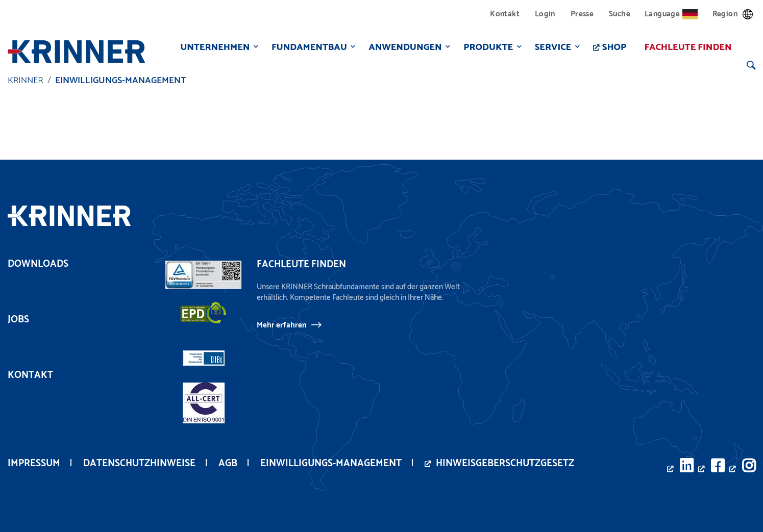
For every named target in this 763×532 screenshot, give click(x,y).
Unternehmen (213, 47)
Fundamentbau (307, 47)
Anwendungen (403, 47)
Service (551, 47)
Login (545, 14)
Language (671, 14)
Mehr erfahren (281, 325)
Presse (582, 14)
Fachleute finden (686, 47)
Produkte (487, 47)
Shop (612, 47)
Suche (620, 14)
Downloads (38, 264)
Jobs (18, 320)
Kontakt (505, 14)
